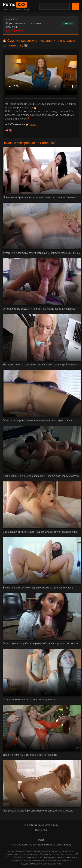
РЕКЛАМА (68, 24)
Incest (33, 124)
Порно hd (11, 27)
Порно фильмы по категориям (23, 23)
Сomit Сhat (12, 20)
